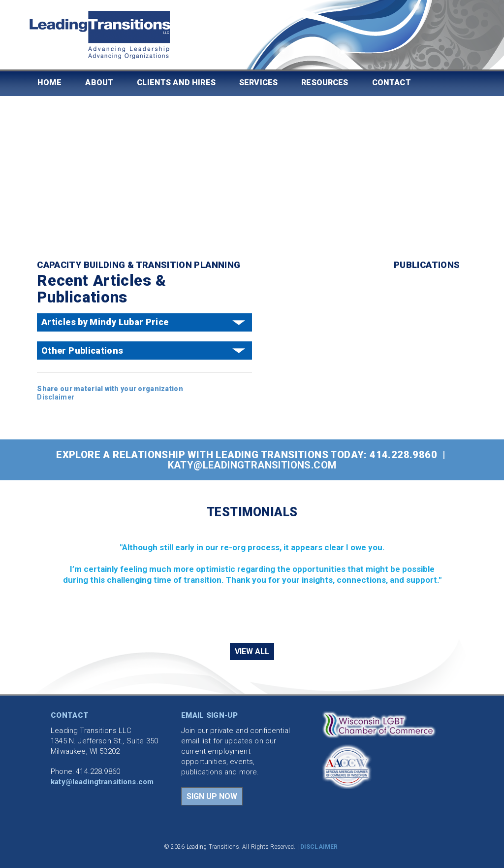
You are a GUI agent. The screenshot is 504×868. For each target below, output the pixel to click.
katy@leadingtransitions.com (252, 465)
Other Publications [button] (82, 351)
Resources (325, 83)
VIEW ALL (252, 651)
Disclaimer (56, 397)
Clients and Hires (176, 83)
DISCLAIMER (319, 847)
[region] (252, 580)
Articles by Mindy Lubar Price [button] (105, 322)
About (99, 83)
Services (258, 83)
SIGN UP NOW (212, 796)
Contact (392, 83)
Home (50, 83)
